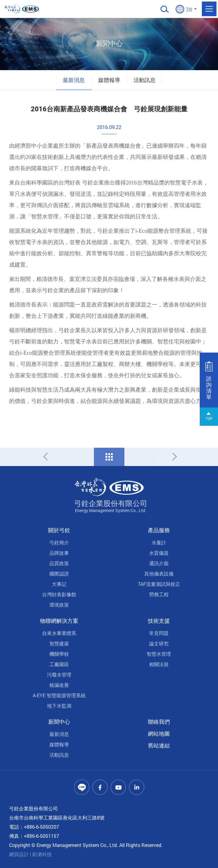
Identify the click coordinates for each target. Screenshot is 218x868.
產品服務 (159, 530)
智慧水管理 (159, 654)
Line (82, 787)
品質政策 (59, 563)
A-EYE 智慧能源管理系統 (59, 695)
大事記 (59, 584)
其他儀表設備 (159, 574)
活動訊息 (145, 80)
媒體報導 (109, 80)
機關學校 (59, 654)
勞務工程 (159, 594)
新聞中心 (59, 722)
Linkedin (137, 787)
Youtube (118, 787)
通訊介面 (159, 563)
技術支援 (159, 621)
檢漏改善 (59, 685)
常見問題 (159, 633)
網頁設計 (19, 854)
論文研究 (159, 643)
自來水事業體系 (59, 633)
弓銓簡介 (59, 542)
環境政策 (59, 605)
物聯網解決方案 (59, 621)
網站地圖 (159, 733)
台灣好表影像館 (59, 594)
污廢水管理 (59, 674)
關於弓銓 (59, 530)
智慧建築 (59, 643)
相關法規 (159, 664)
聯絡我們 (159, 722)
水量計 (159, 542)
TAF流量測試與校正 (159, 584)
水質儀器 (159, 553)
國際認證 (59, 574)
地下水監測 (59, 706)
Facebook (100, 787)
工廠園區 (59, 664)
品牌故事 (59, 553)
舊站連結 (159, 745)
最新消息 (74, 80)
